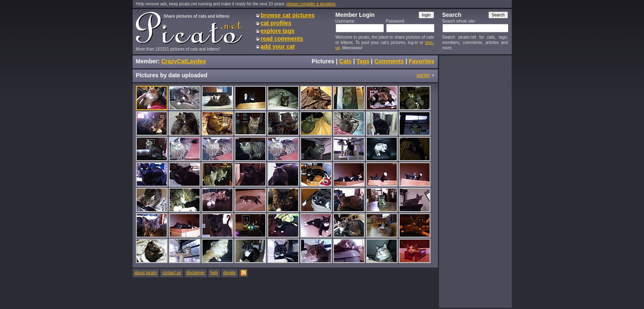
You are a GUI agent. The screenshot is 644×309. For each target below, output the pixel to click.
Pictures (323, 61)
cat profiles (276, 23)
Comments (389, 61)
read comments (282, 39)
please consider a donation (311, 4)
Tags (363, 61)
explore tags (278, 31)
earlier (423, 75)
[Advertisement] (475, 181)
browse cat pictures (288, 15)
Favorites (421, 61)
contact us (172, 273)
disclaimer (196, 273)
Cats (345, 61)
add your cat (278, 46)
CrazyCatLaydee (184, 61)
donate (230, 273)
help (214, 273)
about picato (146, 273)
